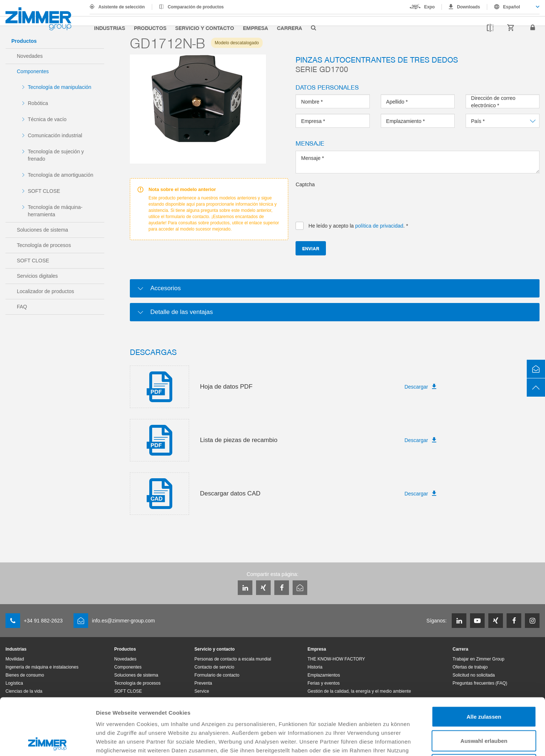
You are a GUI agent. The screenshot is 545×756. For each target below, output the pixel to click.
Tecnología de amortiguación (61, 175)
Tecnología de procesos (44, 245)
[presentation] (351, 202)
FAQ (22, 307)
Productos (150, 28)
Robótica (38, 103)
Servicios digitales (37, 276)
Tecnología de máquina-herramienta (55, 211)
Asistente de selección (122, 7)
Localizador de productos (45, 291)
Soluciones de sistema (42, 230)
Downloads (468, 7)
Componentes (33, 71)
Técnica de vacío (47, 119)
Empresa (255, 28)
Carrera (290, 28)
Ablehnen (484, 708)
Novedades (30, 56)
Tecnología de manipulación (60, 87)
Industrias (110, 28)
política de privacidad (379, 226)
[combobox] (513, 7)
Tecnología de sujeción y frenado (56, 155)
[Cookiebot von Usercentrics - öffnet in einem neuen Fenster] (47, 742)
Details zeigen (389, 742)
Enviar (311, 248)
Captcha (305, 184)
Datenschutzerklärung (208, 702)
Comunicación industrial (55, 135)
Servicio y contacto (205, 28)
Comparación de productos (196, 7)
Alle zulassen (484, 660)
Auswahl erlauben (484, 684)
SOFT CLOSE (44, 191)
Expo (430, 7)
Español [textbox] (512, 7)
